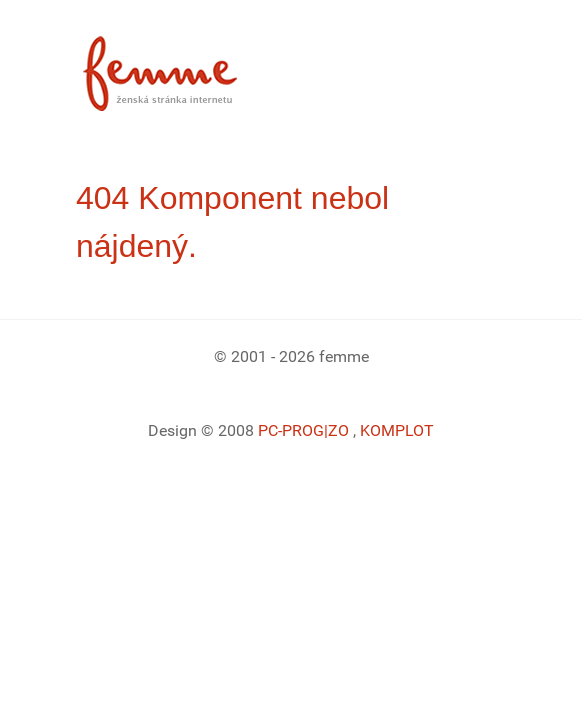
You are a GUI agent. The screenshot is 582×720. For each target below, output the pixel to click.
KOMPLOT (397, 430)
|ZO (338, 430)
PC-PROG (291, 430)
